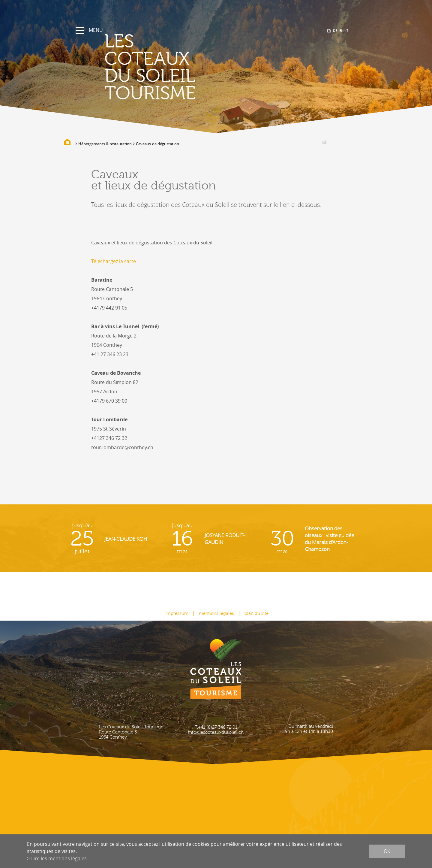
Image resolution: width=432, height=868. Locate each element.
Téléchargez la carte (114, 261)
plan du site (256, 614)
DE (335, 30)
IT (347, 30)
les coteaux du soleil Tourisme (150, 68)
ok (387, 851)
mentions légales (216, 614)
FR (329, 30)
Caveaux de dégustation (157, 144)
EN (341, 30)
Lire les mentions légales (59, 858)
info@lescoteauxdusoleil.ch (216, 732)
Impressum (177, 614)
